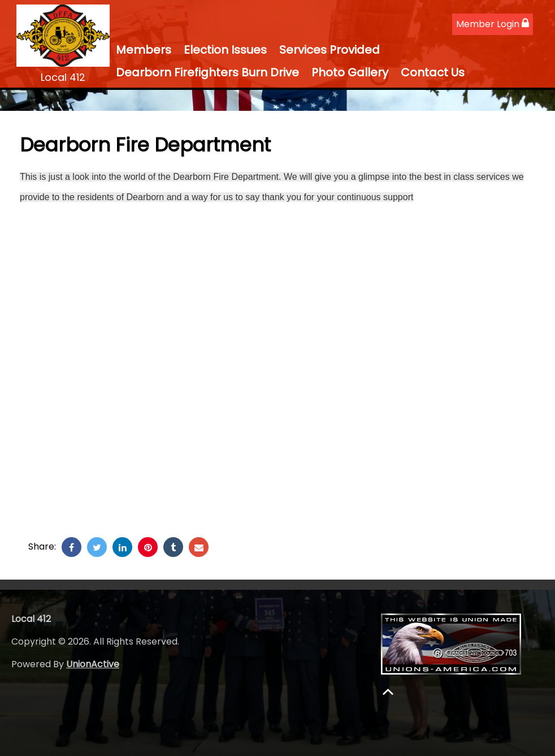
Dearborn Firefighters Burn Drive (207, 72)
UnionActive (93, 664)
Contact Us (433, 72)
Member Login (493, 24)
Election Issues (225, 50)
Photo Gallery (350, 72)
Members (144, 50)
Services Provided (329, 50)
